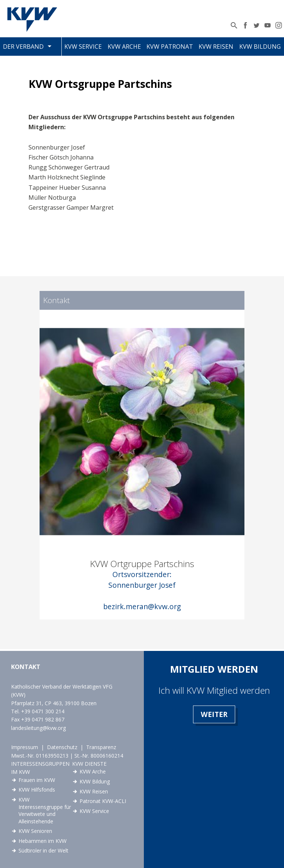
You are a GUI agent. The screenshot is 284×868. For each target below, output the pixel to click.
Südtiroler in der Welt (43, 850)
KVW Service (83, 47)
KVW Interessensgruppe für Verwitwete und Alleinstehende (45, 810)
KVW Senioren (35, 831)
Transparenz (101, 747)
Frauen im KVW (37, 780)
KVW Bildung (260, 47)
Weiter (214, 714)
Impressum (25, 747)
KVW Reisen (216, 47)
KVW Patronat (170, 47)
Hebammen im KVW (43, 841)
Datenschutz (62, 747)
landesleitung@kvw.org (38, 728)
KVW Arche (124, 47)
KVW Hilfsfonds (37, 790)
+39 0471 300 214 (43, 711)
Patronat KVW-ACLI (103, 801)
